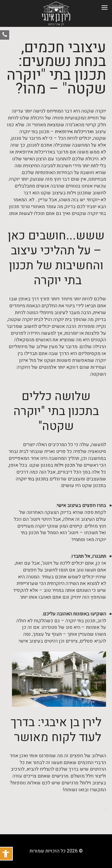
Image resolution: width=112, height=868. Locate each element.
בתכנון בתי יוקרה (32, 479)
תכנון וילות (65, 465)
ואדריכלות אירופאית (74, 132)
